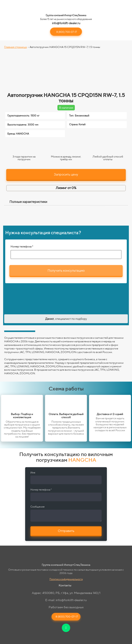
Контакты (65, 585)
